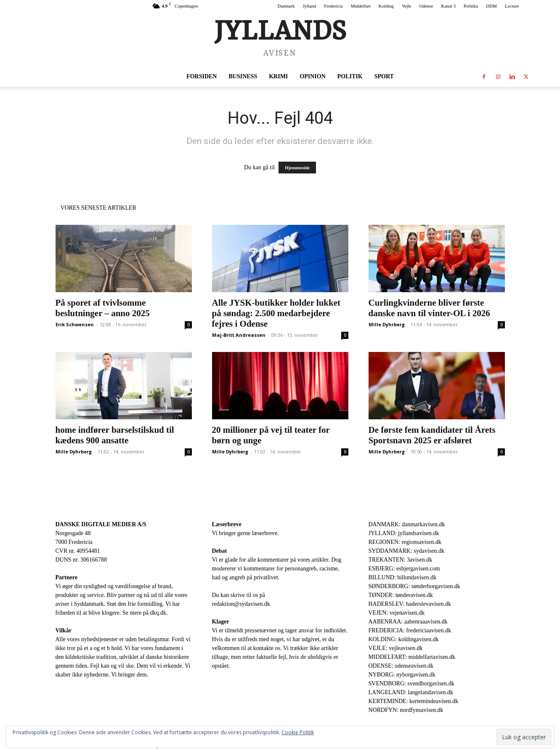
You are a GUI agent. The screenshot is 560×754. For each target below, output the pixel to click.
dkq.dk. (159, 613)
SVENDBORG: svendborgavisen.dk (411, 683)
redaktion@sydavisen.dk (241, 604)
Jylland (309, 6)
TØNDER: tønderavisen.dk (401, 595)
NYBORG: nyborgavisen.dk (402, 675)
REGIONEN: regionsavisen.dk (405, 542)
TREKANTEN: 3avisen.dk (401, 560)
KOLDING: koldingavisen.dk (404, 639)
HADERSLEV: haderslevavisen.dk (410, 604)
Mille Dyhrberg (387, 324)
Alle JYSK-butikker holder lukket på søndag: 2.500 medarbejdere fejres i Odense (276, 313)
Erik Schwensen (75, 324)
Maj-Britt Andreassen (239, 335)
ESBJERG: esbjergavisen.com (404, 569)
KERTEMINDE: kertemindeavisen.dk (414, 701)
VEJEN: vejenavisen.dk (397, 613)
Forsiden (202, 76)
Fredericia (333, 6)
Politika (471, 6)
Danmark (286, 6)
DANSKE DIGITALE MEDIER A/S (101, 524)
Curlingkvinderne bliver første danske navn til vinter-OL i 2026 (429, 308)
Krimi (278, 76)
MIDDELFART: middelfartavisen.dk (412, 657)
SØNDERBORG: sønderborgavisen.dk (414, 586)
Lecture (512, 6)
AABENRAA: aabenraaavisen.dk (408, 622)
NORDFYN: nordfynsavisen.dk (406, 710)
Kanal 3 (448, 6)
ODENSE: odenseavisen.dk (401, 666)
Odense (426, 6)
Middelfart (361, 6)
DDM (491, 6)
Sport (384, 76)
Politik (350, 76)
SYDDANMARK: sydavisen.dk (406, 551)
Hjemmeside (297, 168)
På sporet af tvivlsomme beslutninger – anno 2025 (103, 308)
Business (243, 76)
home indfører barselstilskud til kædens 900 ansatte (115, 435)
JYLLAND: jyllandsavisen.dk (404, 533)
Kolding (386, 6)
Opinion (312, 76)
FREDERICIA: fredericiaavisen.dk (410, 630)
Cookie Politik (298, 732)
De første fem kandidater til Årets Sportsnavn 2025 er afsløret (432, 435)
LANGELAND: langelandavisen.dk (411, 692)
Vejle (407, 6)
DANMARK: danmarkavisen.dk (407, 524)
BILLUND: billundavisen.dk (403, 577)
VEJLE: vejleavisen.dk (396, 648)
